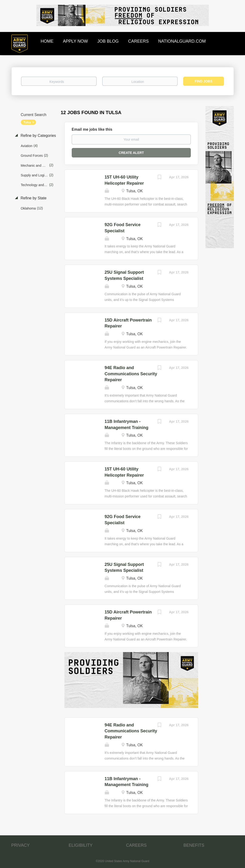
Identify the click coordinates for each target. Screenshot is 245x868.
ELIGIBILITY (81, 845)
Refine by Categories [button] (38, 136)
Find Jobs (203, 81)
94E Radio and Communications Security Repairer (131, 374)
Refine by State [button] (33, 198)
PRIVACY (21, 845)
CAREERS (136, 845)
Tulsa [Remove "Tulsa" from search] (27, 122)
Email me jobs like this (92, 129)
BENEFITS (194, 845)
